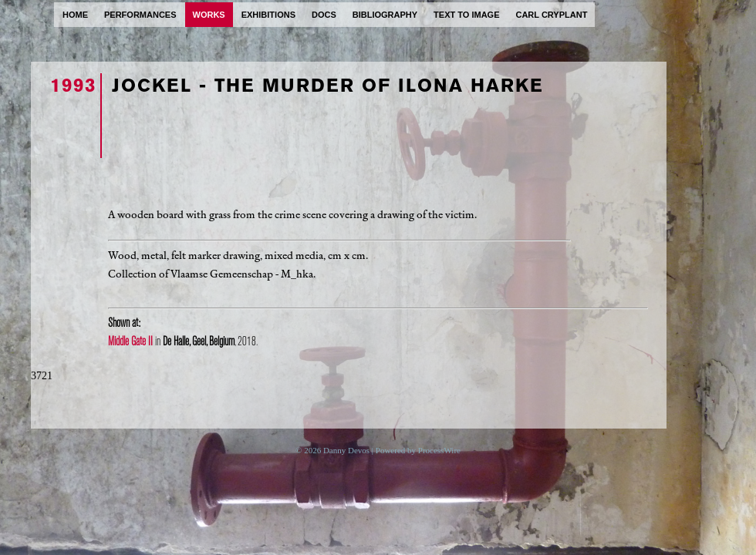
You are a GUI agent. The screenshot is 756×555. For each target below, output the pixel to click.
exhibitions (268, 15)
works (209, 15)
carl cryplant (551, 15)
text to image (466, 15)
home (75, 15)
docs (324, 15)
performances (140, 15)
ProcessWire (439, 450)
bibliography (385, 15)
